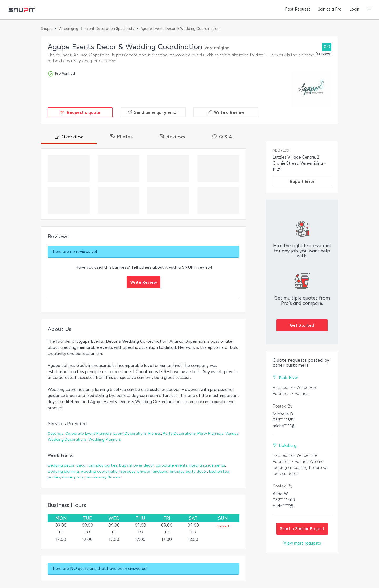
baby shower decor (137, 465)
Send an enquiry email (153, 112)
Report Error (302, 181)
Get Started (302, 325)
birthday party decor (188, 471)
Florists (155, 433)
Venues (232, 433)
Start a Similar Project (302, 528)
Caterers (56, 433)
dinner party (73, 477)
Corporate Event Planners (88, 433)
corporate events (172, 465)
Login (354, 9)
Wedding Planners (105, 440)
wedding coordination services (108, 471)
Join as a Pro (330, 9)
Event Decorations (130, 433)
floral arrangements (207, 465)
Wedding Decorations (67, 440)
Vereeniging (68, 29)
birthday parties (103, 465)
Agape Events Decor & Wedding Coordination (180, 29)
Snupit (46, 29)
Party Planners (210, 433)
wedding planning (63, 471)
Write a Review (226, 112)
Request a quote (80, 112)
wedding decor (61, 465)
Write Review (143, 282)
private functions (153, 471)
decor (82, 465)
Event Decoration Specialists (109, 29)
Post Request (298, 9)
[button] (369, 9)
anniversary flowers (103, 477)
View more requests (302, 543)
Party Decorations (179, 433)
